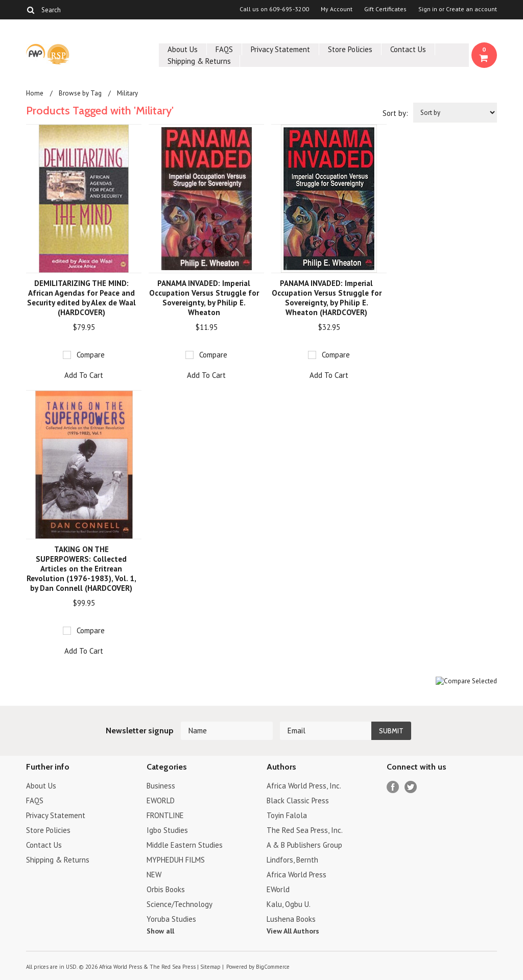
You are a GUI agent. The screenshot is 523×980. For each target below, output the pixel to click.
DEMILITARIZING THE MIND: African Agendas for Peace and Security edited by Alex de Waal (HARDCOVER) (81, 298)
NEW (154, 875)
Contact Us (408, 49)
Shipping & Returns (199, 61)
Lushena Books (291, 919)
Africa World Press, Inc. (304, 786)
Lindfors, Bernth (292, 860)
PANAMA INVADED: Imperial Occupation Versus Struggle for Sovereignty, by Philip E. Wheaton (204, 298)
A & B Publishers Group (304, 845)
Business (161, 786)
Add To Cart (84, 375)
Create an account (471, 9)
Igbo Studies (167, 830)
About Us (183, 49)
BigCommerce (273, 967)
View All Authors (293, 931)
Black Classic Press (298, 800)
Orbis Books (166, 889)
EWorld (278, 889)
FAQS (224, 49)
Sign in (428, 9)
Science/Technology (180, 904)
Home (35, 93)
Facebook (393, 787)
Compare (91, 355)
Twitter (411, 787)
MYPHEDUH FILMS (176, 860)
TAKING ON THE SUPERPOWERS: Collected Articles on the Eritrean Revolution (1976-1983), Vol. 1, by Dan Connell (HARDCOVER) (81, 569)
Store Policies (350, 49)
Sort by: (395, 113)
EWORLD (161, 800)
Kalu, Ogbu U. (289, 904)
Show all (160, 931)
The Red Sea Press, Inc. (305, 830)
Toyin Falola (287, 815)
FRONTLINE (165, 815)
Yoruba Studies (171, 919)
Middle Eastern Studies (185, 845)
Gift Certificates (385, 9)
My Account (337, 9)
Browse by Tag (80, 93)
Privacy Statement (280, 49)
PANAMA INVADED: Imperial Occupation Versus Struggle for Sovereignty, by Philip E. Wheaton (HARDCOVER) (327, 298)
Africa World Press (296, 875)
